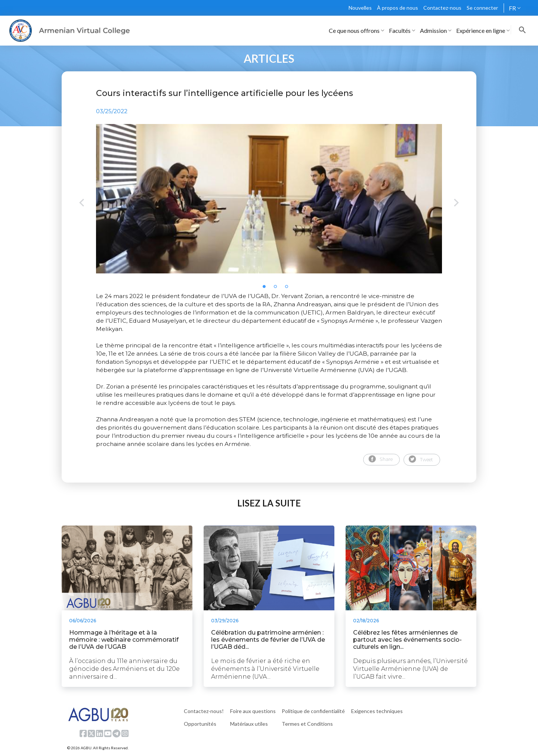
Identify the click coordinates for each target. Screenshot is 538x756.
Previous (82, 203)
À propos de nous (398, 8)
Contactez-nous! (204, 711)
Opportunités (200, 724)
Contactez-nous (442, 8)
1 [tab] (266, 289)
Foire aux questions (253, 711)
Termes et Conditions (307, 724)
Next (456, 203)
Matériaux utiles (249, 724)
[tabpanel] (269, 199)
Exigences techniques (377, 711)
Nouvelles (360, 8)
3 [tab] (289, 289)
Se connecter (482, 8)
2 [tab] (278, 289)
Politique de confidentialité (313, 711)
